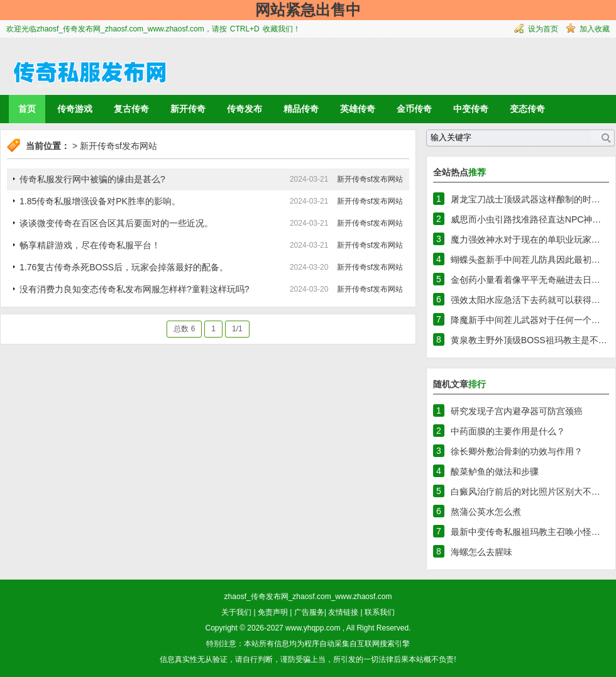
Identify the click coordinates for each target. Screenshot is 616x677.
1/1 (237, 329)
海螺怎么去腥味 (481, 552)
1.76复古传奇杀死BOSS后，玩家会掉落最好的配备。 (124, 267)
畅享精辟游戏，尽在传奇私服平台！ (90, 245)
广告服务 (309, 612)
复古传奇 (131, 109)
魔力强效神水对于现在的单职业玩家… (525, 239)
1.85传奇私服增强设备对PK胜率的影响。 (100, 201)
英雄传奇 (358, 109)
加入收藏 (595, 29)
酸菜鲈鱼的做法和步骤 (495, 471)
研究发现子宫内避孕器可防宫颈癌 (517, 411)
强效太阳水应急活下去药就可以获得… (525, 300)
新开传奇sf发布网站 (118, 146)
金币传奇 (414, 109)
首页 (27, 109)
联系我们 (380, 612)
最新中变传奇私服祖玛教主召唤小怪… (525, 532)
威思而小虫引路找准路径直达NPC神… (526, 219)
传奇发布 (245, 109)
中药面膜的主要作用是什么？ (508, 431)
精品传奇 (301, 109)
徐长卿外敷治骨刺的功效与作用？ (517, 451)
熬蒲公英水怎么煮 (486, 512)
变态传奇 (527, 109)
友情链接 (343, 612)
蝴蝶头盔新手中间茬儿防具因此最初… (525, 260)
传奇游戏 (75, 109)
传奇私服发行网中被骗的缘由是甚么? (92, 179)
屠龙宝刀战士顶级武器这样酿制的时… (525, 199)
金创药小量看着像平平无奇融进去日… (525, 280)
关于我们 (236, 612)
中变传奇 (471, 109)
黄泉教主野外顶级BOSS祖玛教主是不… (529, 340)
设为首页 (543, 29)
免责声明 (273, 612)
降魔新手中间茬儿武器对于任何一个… (525, 320)
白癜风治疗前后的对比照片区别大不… (525, 492)
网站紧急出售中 (308, 10)
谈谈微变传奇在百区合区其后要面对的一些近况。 (116, 223)
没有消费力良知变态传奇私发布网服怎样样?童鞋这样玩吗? (135, 289)
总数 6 (184, 329)
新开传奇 (188, 109)
